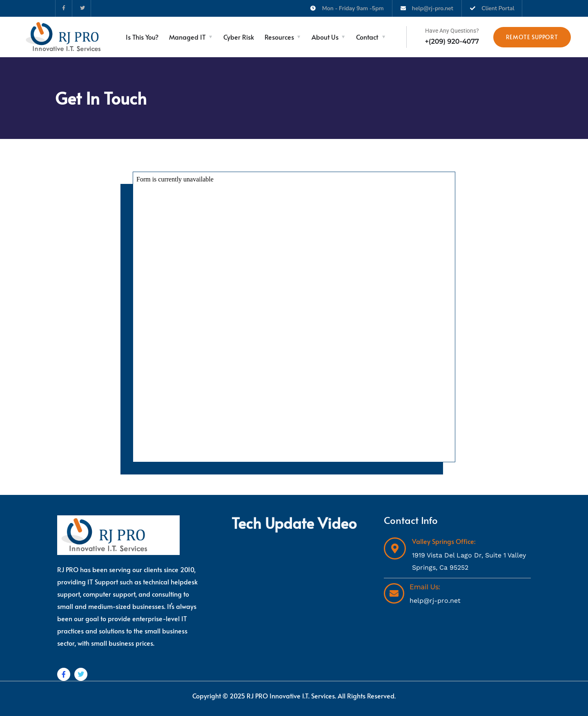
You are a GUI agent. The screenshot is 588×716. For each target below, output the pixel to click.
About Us (325, 37)
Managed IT (187, 37)
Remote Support (532, 37)
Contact (367, 37)
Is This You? (142, 37)
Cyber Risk (239, 37)
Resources (279, 37)
